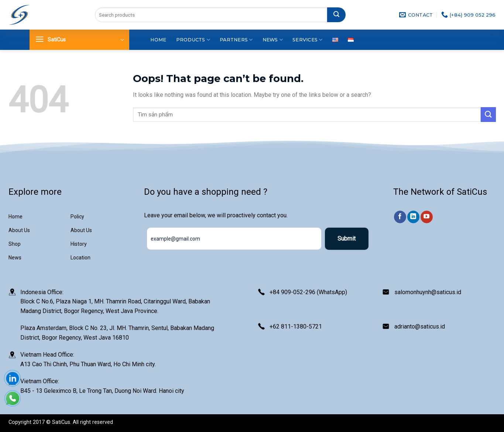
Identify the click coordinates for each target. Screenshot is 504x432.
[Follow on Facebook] (400, 217)
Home (158, 40)
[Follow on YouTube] (427, 217)
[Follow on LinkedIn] (413, 217)
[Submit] (336, 15)
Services (308, 40)
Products (193, 40)
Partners (236, 40)
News (273, 40)
